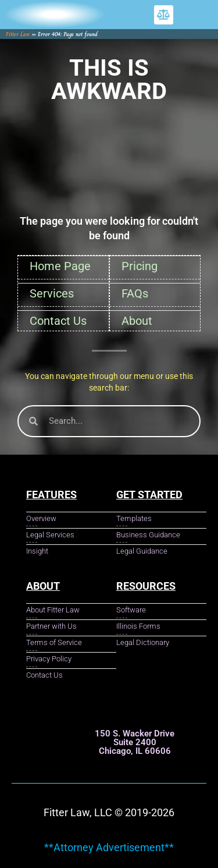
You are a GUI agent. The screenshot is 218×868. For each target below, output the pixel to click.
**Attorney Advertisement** (109, 847)
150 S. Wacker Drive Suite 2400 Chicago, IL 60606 (135, 742)
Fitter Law (18, 34)
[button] (164, 15)
